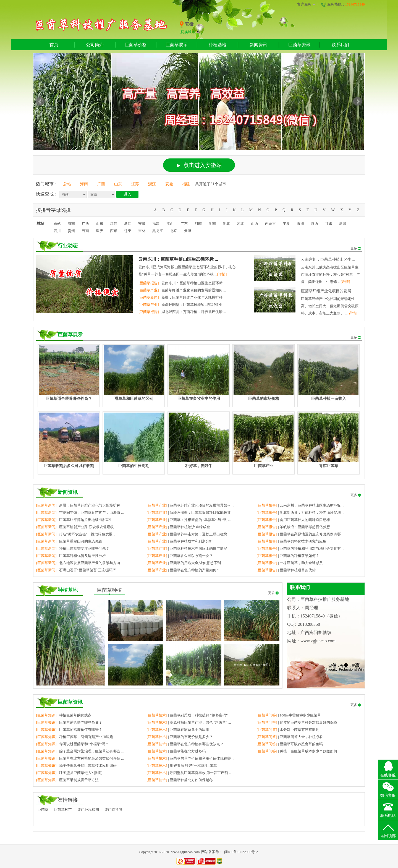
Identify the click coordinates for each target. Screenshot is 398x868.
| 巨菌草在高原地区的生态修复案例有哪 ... (301, 534)
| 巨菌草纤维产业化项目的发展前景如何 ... (182, 290)
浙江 (152, 184)
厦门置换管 (113, 810)
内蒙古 (270, 224)
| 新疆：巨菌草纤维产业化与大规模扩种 (180, 297)
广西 (101, 184)
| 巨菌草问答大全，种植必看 (290, 737)
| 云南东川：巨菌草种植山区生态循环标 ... (182, 283)
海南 (84, 184)
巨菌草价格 (136, 45)
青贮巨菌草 (329, 466)
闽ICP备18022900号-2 (241, 852)
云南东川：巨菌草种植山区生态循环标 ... (178, 259)
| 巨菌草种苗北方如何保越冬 (180, 780)
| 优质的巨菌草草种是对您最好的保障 (297, 722)
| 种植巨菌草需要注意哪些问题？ (73, 548)
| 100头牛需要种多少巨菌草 (289, 715)
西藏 (114, 231)
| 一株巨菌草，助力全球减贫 (290, 563)
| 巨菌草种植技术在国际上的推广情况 (187, 548)
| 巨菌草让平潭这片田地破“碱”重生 (74, 520)
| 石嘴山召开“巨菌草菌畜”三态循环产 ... (78, 570)
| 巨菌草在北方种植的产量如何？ (183, 570)
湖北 (226, 224)
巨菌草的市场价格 (264, 399)
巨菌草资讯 (299, 45)
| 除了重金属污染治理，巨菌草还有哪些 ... (80, 751)
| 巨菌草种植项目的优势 (286, 570)
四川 (57, 231)
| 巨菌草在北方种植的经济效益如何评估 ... (80, 758)
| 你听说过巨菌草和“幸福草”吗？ (73, 744)
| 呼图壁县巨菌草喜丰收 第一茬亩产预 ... (189, 773)
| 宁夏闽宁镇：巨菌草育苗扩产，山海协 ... (80, 513)
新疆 (343, 224)
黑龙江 (158, 231)
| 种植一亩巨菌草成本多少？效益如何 (297, 751)
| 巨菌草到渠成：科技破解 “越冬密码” (187, 715)
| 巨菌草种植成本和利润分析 (180, 541)
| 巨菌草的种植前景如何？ (288, 556)
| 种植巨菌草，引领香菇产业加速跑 (75, 737)
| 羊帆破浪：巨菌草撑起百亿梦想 (293, 527)
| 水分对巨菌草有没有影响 (288, 730)
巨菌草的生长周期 (134, 466)
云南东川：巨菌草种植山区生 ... (328, 260)
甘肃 (329, 224)
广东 (184, 224)
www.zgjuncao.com (186, 852)
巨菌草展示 (177, 45)
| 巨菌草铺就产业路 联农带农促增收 (75, 527)
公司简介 (95, 45)
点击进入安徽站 (199, 165)
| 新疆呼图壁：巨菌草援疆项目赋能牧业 (180, 305)
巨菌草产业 (264, 466)
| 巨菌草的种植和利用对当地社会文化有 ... (301, 548)
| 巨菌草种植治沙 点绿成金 (178, 527)
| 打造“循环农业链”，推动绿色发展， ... (78, 534)
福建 (186, 184)
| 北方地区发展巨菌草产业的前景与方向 (78, 563)
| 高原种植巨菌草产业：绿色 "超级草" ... (189, 722)
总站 (67, 184)
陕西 (315, 224)
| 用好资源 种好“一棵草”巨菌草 (182, 766)
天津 (188, 231)
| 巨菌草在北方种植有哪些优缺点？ (185, 744)
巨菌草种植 (109, 590)
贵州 (71, 231)
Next (358, 101)
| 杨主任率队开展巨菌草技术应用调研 (76, 766)
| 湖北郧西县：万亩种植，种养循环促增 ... (182, 312)
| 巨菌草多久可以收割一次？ (180, 556)
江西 (170, 224)
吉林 (142, 231)
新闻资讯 (258, 45)
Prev (40, 101)
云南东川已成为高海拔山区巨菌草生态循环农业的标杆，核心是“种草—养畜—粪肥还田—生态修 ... (331, 274)
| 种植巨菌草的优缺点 (64, 715)
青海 (300, 224)
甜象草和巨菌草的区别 (134, 399)
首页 (54, 45)
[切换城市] (188, 32)
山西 (255, 224)
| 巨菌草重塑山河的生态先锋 (69, 541)
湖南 (212, 224)
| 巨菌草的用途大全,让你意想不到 (184, 563)
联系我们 (340, 45)
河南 (198, 224)
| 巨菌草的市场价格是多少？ (180, 737)
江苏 (135, 184)
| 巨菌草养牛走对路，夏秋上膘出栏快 (187, 534)
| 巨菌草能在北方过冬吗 (176, 751)
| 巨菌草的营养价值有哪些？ (69, 730)
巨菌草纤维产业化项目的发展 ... (328, 291)
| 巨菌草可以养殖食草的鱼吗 (290, 744)
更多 (356, 248)
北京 (174, 231)
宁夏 (286, 224)
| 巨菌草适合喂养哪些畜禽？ (69, 722)
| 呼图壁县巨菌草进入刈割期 (69, 773)
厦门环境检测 (88, 810)
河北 (240, 224)
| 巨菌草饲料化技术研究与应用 (292, 541)
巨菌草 (43, 810)
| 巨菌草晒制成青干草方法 (67, 780)
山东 (118, 184)
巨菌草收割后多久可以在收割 (69, 466)
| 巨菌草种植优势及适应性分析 (71, 556)
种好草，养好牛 (199, 466)
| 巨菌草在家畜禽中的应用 (178, 730)
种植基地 (218, 45)
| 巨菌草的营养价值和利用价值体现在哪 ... (191, 758)
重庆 (99, 231)
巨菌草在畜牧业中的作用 (199, 399)
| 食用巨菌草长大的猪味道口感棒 (293, 520)
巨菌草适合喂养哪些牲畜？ (69, 399)
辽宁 (128, 231)
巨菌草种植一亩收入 (329, 399)
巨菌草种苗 (63, 810)
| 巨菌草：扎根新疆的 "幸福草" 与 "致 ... (189, 520)
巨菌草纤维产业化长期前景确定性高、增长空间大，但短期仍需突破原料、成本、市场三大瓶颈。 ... (330, 306)
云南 (85, 231)
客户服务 (306, 4)
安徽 (169, 184)
